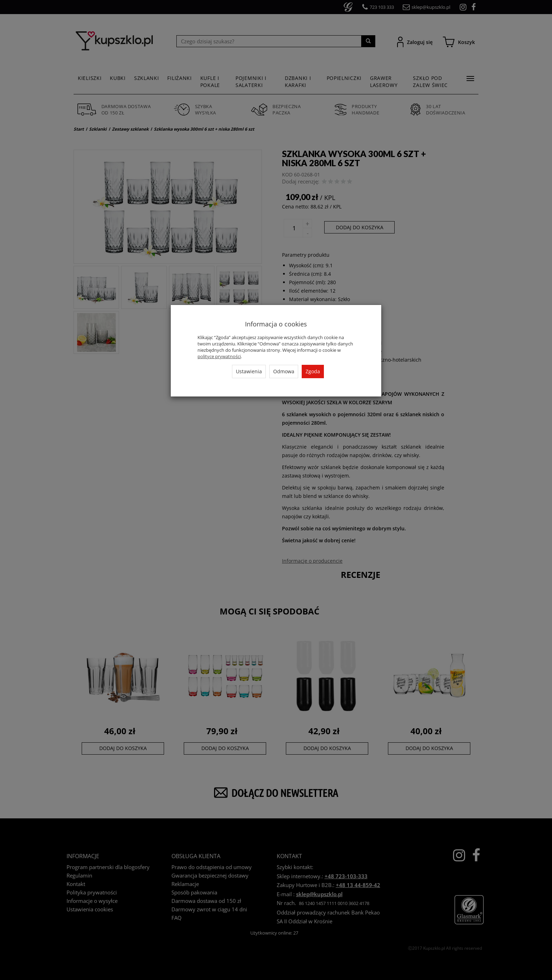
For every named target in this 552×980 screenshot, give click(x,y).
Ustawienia (249, 371)
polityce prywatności (219, 356)
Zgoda (313, 371)
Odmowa (284, 371)
